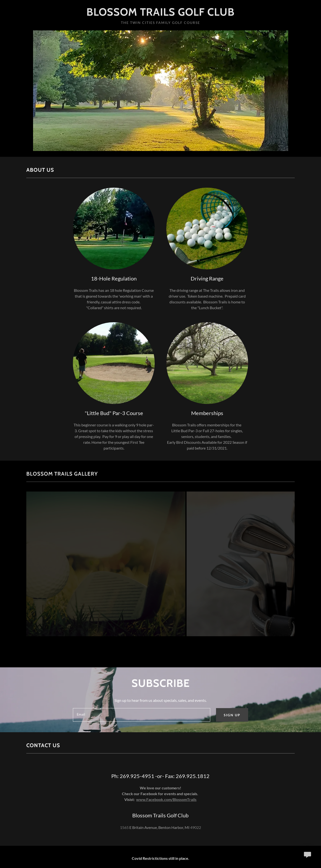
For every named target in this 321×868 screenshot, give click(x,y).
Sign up (232, 715)
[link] (160, 14)
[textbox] (141, 715)
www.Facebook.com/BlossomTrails (166, 799)
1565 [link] (124, 827)
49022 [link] (196, 827)
